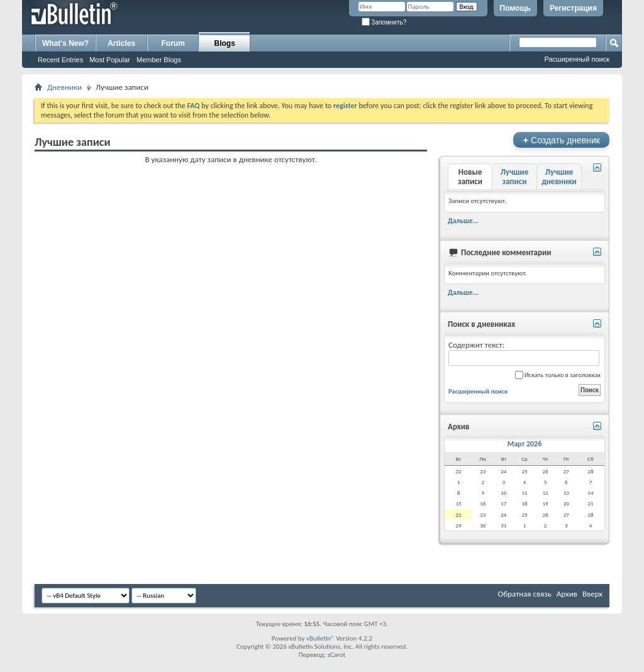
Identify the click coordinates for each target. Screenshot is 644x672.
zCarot (337, 655)
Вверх (592, 594)
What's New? (65, 43)
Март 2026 (525, 444)
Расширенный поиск (577, 59)
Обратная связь (525, 594)
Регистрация (573, 8)
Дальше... (463, 221)
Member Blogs (159, 60)
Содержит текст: (524, 353)
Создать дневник (561, 140)
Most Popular (110, 60)
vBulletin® (320, 638)
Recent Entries (60, 60)
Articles (121, 43)
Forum (173, 43)
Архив (567, 594)
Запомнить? (384, 22)
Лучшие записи (514, 177)
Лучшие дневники (559, 177)
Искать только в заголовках (558, 375)
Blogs (225, 43)
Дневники (64, 87)
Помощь (515, 8)
